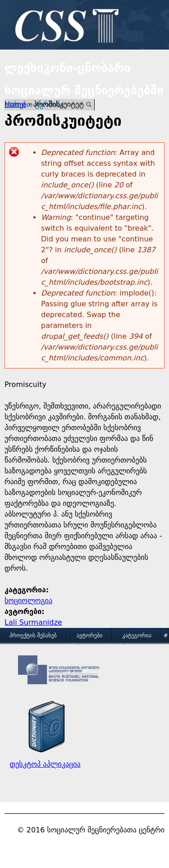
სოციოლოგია (28, 601)
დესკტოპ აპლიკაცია (45, 764)
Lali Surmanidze (33, 622)
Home (15, 104)
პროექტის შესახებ (33, 636)
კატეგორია (137, 636)
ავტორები (90, 636)
